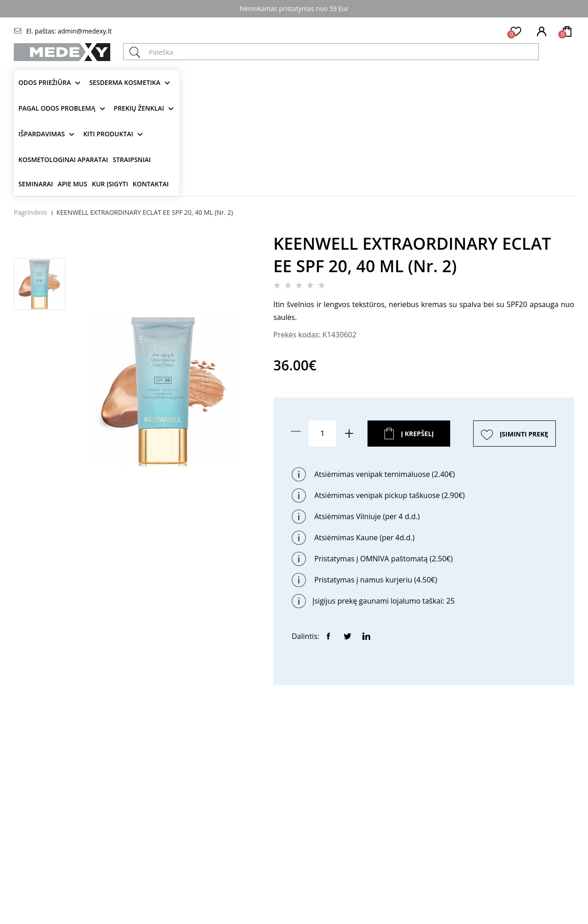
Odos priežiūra (45, 82)
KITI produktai (108, 134)
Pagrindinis (31, 212)
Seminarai (36, 184)
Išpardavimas (42, 134)
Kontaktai (151, 184)
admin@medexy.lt (85, 31)
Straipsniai (132, 160)
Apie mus (72, 184)
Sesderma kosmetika (125, 82)
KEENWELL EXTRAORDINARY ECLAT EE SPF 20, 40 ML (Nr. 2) (145, 212)
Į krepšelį (418, 434)
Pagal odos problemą (57, 108)
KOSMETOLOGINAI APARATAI (63, 160)
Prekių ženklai (139, 108)
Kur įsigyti (110, 184)
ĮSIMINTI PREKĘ (524, 434)
